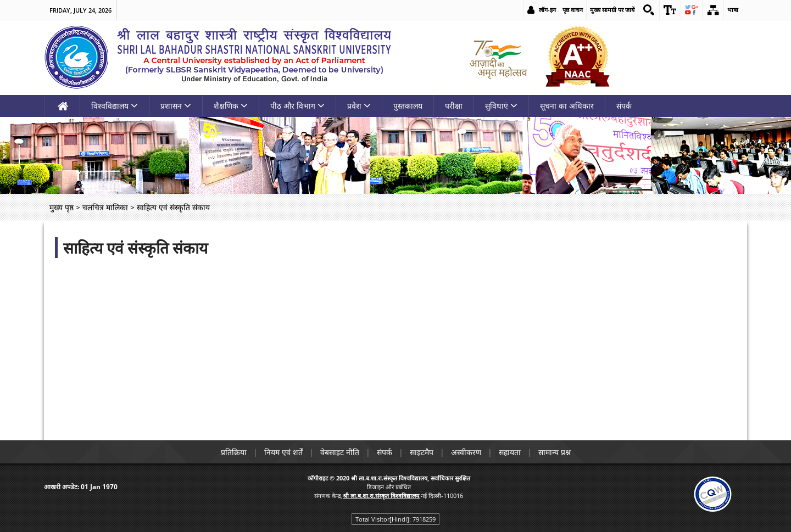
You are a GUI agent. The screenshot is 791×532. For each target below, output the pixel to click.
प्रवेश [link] (359, 106)
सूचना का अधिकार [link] (567, 106)
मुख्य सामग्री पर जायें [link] (612, 10)
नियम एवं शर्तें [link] (283, 452)
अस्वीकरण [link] (466, 452)
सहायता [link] (510, 452)
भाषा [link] (733, 10)
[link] (649, 10)
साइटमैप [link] (422, 452)
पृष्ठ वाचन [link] (573, 10)
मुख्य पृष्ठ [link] (62, 207)
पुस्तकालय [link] (408, 106)
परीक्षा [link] (454, 106)
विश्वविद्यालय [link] (115, 106)
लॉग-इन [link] (547, 10)
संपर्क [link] (624, 106)
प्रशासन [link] (176, 106)
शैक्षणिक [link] (231, 106)
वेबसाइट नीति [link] (340, 452)
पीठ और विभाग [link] (297, 106)
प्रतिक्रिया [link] (234, 452)
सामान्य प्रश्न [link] (555, 452)
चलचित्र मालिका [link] (105, 207)
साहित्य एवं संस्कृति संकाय (135, 248)
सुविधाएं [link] (501, 106)
